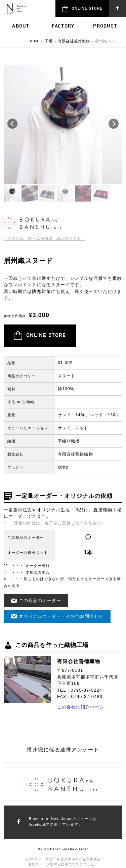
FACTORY (63, 26)
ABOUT (21, 26)
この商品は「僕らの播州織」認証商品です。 (44, 238)
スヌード (67, 376)
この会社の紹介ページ (81, 707)
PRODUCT (105, 26)
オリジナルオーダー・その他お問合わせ (57, 616)
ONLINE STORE (82, 9)
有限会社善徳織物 (75, 454)
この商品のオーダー (36, 601)
